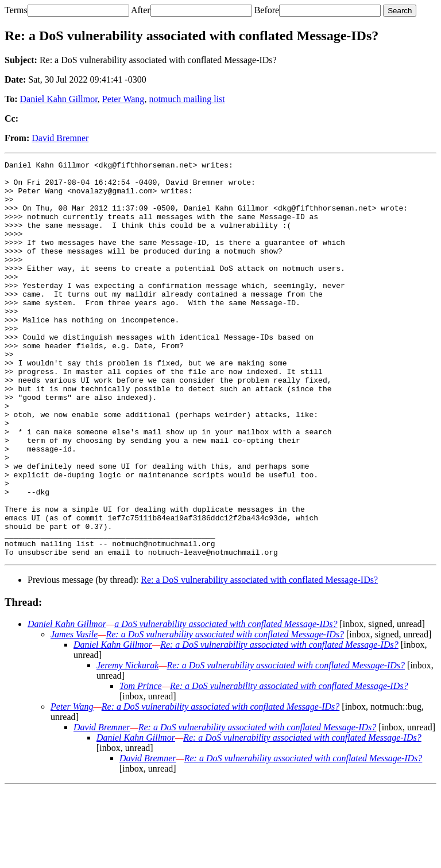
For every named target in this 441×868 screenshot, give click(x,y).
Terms (16, 10)
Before (267, 10)
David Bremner (60, 138)
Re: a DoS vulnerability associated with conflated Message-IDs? (259, 659)
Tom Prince (141, 765)
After (141, 10)
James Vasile (74, 713)
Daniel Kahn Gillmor (59, 99)
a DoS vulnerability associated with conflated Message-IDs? (226, 703)
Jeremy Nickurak (127, 744)
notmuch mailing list (187, 99)
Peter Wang (123, 99)
